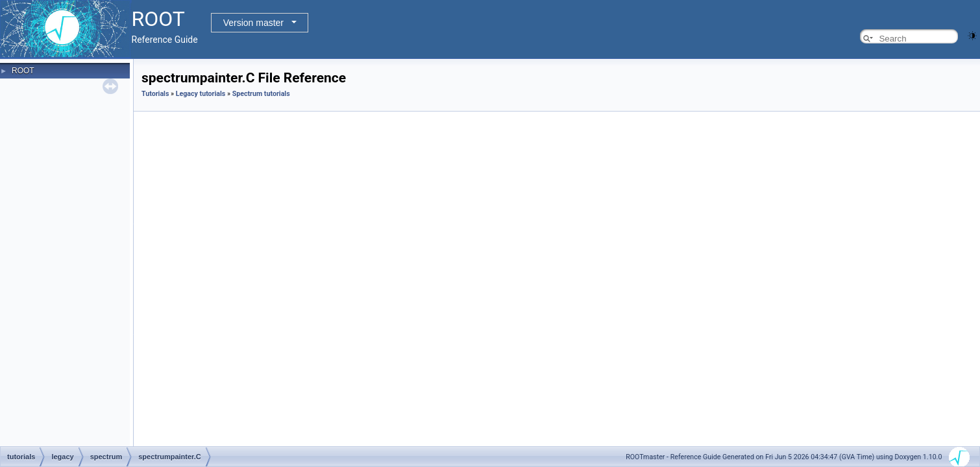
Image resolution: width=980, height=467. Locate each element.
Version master (253, 23)
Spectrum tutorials (261, 94)
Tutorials (155, 94)
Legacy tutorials (201, 94)
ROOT (23, 71)
